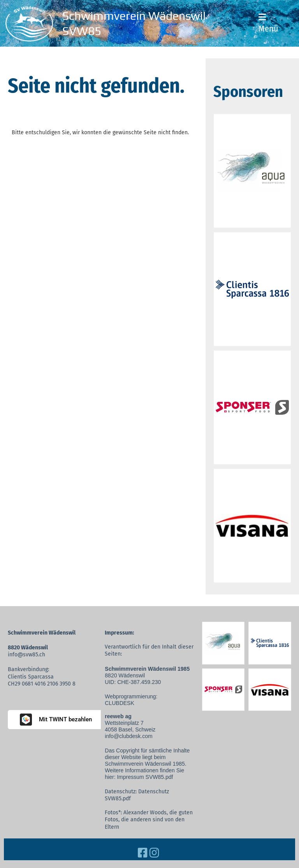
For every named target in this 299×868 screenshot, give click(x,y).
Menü (268, 23)
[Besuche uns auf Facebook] (143, 853)
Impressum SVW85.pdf (145, 777)
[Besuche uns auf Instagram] (154, 853)
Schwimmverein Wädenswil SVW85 (134, 23)
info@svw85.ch (26, 655)
